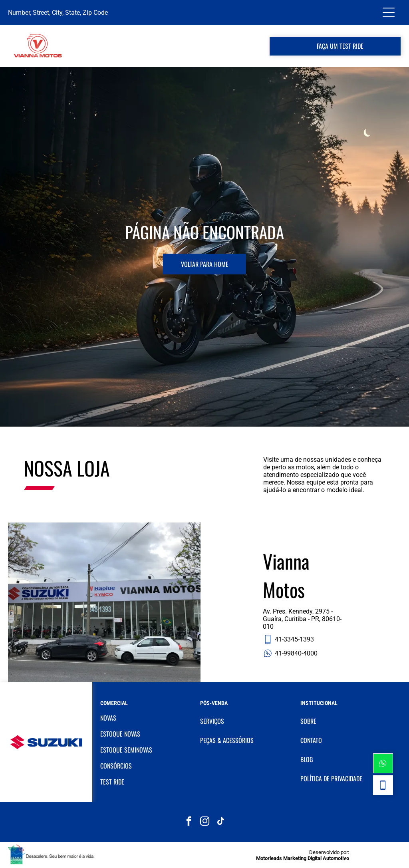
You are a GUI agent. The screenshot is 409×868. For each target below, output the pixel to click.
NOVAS (108, 718)
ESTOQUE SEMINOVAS (126, 750)
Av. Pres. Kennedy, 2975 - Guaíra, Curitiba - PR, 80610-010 (302, 619)
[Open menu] (389, 12)
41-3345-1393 (288, 639)
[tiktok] (221, 822)
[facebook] (189, 822)
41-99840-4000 (290, 653)
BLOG (307, 759)
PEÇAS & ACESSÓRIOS (227, 740)
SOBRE (308, 721)
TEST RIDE (112, 782)
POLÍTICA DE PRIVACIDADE (331, 779)
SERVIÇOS (212, 721)
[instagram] (205, 822)
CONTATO (311, 740)
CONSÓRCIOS (116, 766)
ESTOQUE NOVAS (120, 734)
